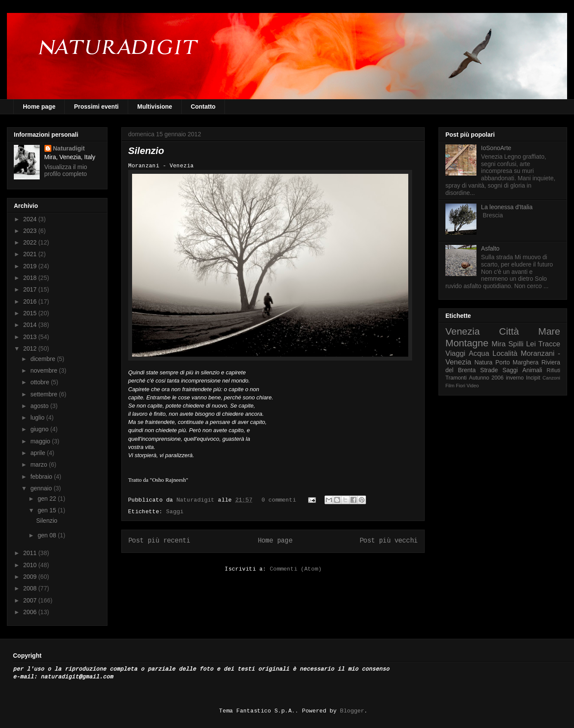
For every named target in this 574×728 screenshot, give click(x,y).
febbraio (42, 477)
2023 (31, 231)
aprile (38, 453)
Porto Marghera (517, 362)
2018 (31, 278)
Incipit (533, 378)
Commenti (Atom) (296, 569)
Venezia (463, 331)
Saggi (175, 512)
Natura (483, 362)
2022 (31, 242)
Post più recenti (159, 541)
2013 (31, 337)
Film (450, 386)
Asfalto (490, 248)
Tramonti (456, 378)
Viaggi (455, 353)
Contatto (203, 107)
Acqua (479, 353)
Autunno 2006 (486, 378)
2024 (31, 219)
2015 (31, 313)
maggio (41, 441)
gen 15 (48, 510)
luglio (38, 417)
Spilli (516, 344)
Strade (489, 370)
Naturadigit (197, 500)
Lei (531, 344)
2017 (31, 289)
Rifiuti (554, 370)
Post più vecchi (389, 541)
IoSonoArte (496, 148)
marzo (39, 464)
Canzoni (551, 378)
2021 (31, 254)
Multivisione (155, 107)
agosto (40, 406)
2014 (31, 325)
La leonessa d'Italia (507, 207)
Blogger (352, 711)
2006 (31, 612)
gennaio (42, 488)
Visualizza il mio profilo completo (66, 170)
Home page (39, 107)
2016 (31, 301)
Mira (499, 344)
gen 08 (48, 535)
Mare (549, 331)
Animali (532, 370)
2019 (31, 266)
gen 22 (48, 499)
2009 (31, 577)
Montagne (467, 343)
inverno (515, 378)
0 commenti (279, 500)
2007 (31, 600)
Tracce (549, 344)
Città (509, 331)
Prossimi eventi (96, 107)
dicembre (43, 359)
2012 (31, 348)
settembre (44, 394)
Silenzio (146, 151)
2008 (31, 588)
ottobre (40, 382)
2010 (31, 565)
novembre (44, 370)
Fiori (460, 386)
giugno (40, 429)
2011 (31, 553)
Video (473, 386)
